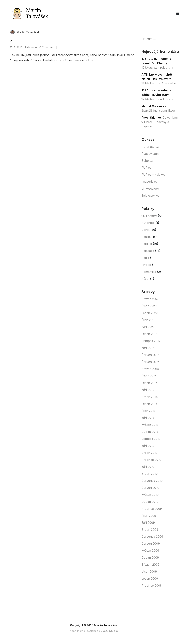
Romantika (149, 272)
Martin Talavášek (28, 32)
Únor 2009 (149, 572)
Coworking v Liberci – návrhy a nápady (160, 122)
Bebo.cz (147, 161)
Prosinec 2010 (151, 460)
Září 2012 (148, 446)
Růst (144, 279)
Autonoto (148, 223)
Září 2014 (148, 390)
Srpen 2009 (150, 530)
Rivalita (146, 265)
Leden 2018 (149, 334)
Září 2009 (148, 523)
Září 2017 (148, 348)
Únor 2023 (149, 306)
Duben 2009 (150, 558)
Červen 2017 (150, 355)
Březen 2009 (150, 565)
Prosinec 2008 (152, 586)
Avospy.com (150, 154)
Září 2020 (148, 327)
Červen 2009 (151, 544)
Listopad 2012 (151, 439)
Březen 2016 (150, 369)
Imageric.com (151, 182)
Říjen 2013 (148, 411)
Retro (145, 258)
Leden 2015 (149, 383)
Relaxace (31, 47)
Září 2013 (148, 418)
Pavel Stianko (151, 118)
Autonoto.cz (150, 147)
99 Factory (149, 216)
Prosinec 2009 (152, 509)
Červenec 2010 (152, 481)
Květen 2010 (150, 495)
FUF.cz (146, 168)
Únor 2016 (149, 376)
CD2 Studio (110, 631)
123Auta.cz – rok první (157, 68)
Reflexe (147, 244)
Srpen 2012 (149, 453)
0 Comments (48, 47)
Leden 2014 (150, 404)
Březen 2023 (150, 299)
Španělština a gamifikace (159, 111)
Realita (146, 237)
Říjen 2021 (148, 320)
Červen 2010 (150, 488)
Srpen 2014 (150, 397)
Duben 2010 (150, 502)
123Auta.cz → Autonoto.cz (160, 83)
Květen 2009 (150, 551)
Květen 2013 (150, 425)
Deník (145, 230)
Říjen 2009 (149, 516)
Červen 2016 (150, 362)
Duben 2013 (150, 432)
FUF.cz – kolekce (153, 175)
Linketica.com (151, 189)
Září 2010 (148, 467)
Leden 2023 (150, 313)
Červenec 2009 (152, 537)
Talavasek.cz (150, 196)
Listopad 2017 (151, 341)
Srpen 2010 (150, 474)
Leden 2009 (150, 579)
